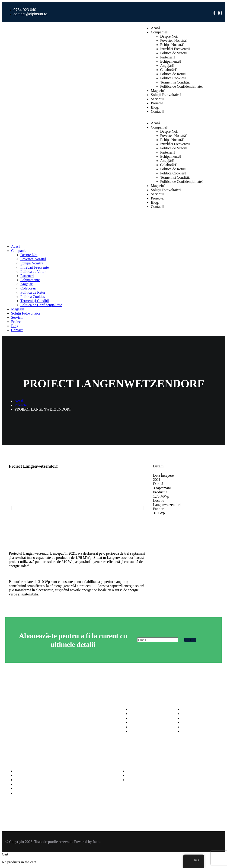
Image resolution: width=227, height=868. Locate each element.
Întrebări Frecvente (175, 49)
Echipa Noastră (172, 45)
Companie (159, 32)
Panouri (159, 509)
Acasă (156, 28)
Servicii (157, 99)
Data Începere (163, 475)
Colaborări (169, 70)
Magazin (158, 91)
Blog (155, 107)
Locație (159, 500)
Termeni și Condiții (175, 82)
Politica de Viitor (174, 53)
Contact (157, 111)
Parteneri (168, 57)
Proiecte (158, 103)
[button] (12, 508)
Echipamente (171, 61)
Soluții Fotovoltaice (166, 95)
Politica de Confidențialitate (182, 86)
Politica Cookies (173, 78)
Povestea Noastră (174, 40)
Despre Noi (169, 36)
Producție (160, 492)
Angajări (167, 66)
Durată (158, 484)
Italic (97, 842)
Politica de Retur (173, 74)
